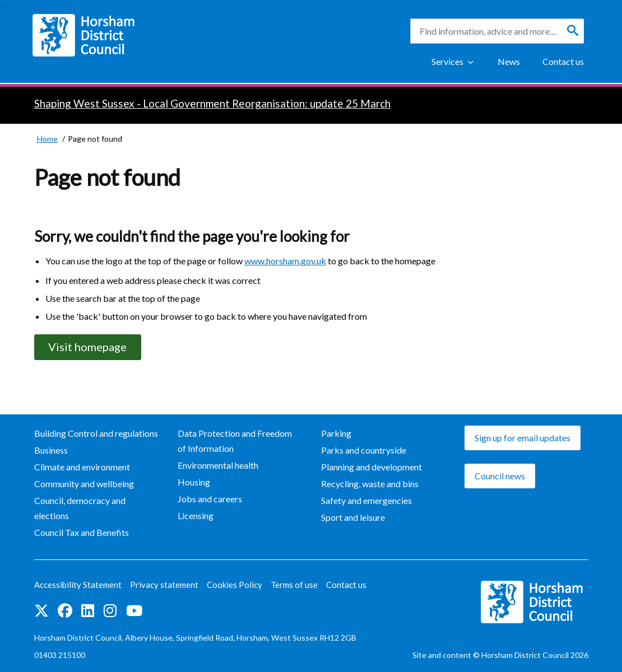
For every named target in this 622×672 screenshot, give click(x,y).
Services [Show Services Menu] (447, 61)
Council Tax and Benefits (82, 532)
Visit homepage (88, 347)
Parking (336, 433)
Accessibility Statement (78, 585)
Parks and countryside (364, 450)
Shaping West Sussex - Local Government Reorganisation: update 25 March (212, 103)
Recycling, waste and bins (370, 484)
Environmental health (218, 465)
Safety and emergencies (366, 500)
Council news (500, 476)
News (509, 61)
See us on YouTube (134, 611)
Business (51, 450)
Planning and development (372, 467)
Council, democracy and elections (80, 508)
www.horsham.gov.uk (285, 261)
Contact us (563, 61)
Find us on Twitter (41, 611)
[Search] (573, 31)
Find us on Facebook (65, 611)
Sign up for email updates (523, 438)
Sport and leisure (353, 517)
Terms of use (294, 585)
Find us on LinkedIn (88, 611)
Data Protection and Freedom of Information (235, 441)
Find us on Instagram (110, 611)
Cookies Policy (235, 585)
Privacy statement (164, 585)
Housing (194, 482)
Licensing (196, 515)
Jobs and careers (210, 499)
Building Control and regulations (96, 433)
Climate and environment (82, 467)
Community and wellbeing (84, 484)
